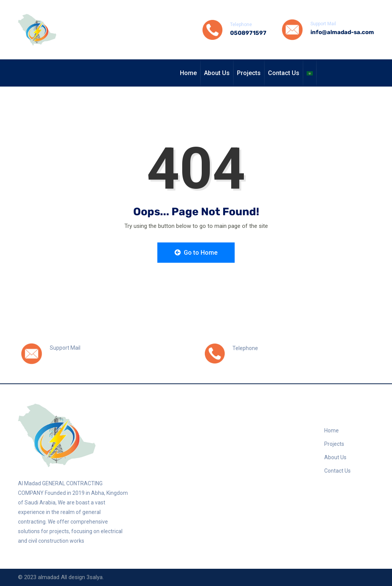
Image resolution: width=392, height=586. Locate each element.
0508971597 (248, 33)
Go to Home (196, 253)
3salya (95, 577)
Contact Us (284, 73)
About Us (217, 73)
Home (188, 73)
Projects (249, 73)
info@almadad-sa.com (342, 32)
